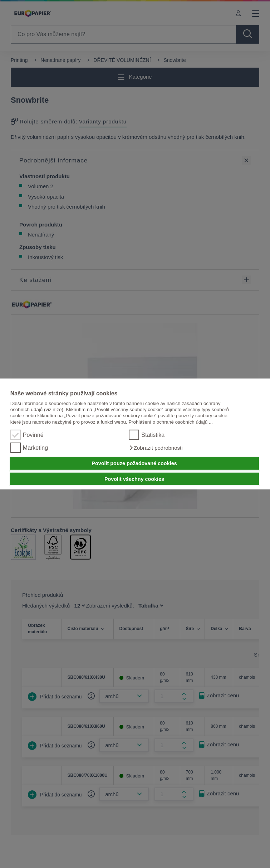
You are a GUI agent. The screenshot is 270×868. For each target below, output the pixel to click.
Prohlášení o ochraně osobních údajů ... (171, 422)
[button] (156, 448)
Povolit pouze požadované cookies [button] (134, 463)
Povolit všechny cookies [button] (134, 479)
